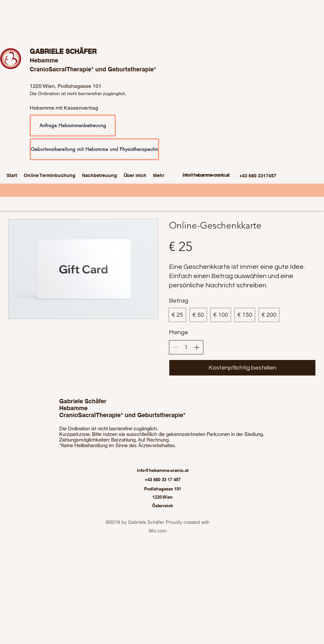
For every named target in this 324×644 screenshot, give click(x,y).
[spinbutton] (186, 347)
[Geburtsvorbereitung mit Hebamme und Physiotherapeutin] (94, 149)
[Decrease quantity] (176, 347)
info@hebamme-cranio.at (206, 175)
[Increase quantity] (197, 347)
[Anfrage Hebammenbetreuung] (73, 125)
